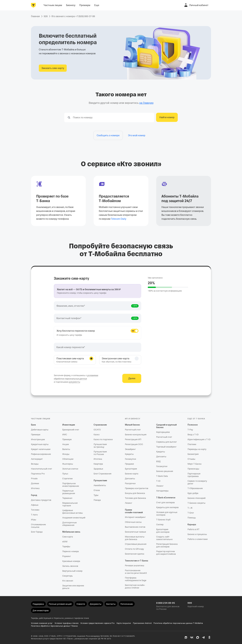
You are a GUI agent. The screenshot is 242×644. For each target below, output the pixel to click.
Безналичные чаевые (135, 532)
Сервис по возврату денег (197, 482)
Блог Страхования (102, 474)
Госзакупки (130, 459)
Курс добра (193, 493)
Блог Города (37, 532)
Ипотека (35, 488)
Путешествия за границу (100, 446)
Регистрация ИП (133, 439)
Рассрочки (130, 483)
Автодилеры (162, 491)
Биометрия (193, 454)
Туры (96, 495)
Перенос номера (71, 551)
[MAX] (198, 637)
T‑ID (158, 481)
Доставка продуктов (41, 500)
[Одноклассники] (209, 637)
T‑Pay (190, 430)
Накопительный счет (42, 469)
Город (34, 495)
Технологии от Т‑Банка (136, 561)
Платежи (192, 444)
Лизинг (129, 503)
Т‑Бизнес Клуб (163, 520)
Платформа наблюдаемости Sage (136, 579)
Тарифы (66, 546)
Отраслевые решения (136, 544)
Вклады (35, 464)
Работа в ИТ (193, 529)
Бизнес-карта (132, 474)
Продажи (129, 464)
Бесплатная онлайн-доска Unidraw (135, 586)
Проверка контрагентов (137, 488)
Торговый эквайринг (166, 447)
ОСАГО (97, 430)
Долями (35, 483)
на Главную (146, 103)
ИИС (65, 435)
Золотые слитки (70, 469)
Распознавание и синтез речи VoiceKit (136, 572)
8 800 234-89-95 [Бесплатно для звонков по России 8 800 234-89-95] (166, 603)
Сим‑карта (68, 537)
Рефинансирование (41, 454)
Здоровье (98, 469)
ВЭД (158, 461)
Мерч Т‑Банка (194, 464)
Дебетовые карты (40, 430)
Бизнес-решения (165, 471)
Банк (33, 425)
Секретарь (68, 576)
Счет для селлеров (165, 502)
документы (75, 382)
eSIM (65, 542)
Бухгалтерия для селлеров (163, 531)
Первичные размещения (69, 492)
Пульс (65, 474)
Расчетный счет (133, 430)
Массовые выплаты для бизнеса (135, 538)
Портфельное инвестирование (71, 485)
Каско (97, 435)
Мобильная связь (71, 532)
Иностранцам (38, 439)
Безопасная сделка (135, 554)
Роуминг (67, 556)
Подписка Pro (38, 474)
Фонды (66, 454)
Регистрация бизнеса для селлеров (167, 545)
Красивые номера (71, 561)
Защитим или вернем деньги (73, 587)
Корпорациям (163, 432)
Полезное (193, 425)
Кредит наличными (41, 449)
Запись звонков (70, 566)
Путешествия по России (100, 453)
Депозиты (130, 479)
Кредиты (129, 454)
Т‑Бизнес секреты (196, 503)
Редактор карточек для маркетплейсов (166, 553)
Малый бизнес (132, 425)
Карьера (192, 524)
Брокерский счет (71, 430)
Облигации (68, 459)
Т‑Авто (34, 515)
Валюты (66, 449)
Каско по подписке (103, 439)
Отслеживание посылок (38, 526)
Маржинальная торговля (70, 504)
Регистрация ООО (134, 444)
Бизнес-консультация (136, 435)
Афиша (35, 505)
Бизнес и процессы (197, 534)
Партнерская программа (194, 475)
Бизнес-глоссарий (197, 498)
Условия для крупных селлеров (167, 514)
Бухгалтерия (131, 469)
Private (34, 479)
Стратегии (67, 479)
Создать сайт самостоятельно (164, 538)
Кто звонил (68, 581)
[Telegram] (204, 637)
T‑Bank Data (162, 476)
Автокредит (37, 459)
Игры (34, 520)
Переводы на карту (197, 449)
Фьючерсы (68, 464)
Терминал (67, 498)
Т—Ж (190, 508)
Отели (97, 490)
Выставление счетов (135, 527)
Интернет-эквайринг (135, 517)
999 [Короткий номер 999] (190, 603)
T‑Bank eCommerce (166, 498)
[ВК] (192, 637)
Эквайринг (130, 449)
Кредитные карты (40, 444)
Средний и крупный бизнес (166, 426)
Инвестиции (69, 425)
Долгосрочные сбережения (69, 524)
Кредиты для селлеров (167, 507)
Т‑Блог (191, 513)
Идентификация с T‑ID (199, 439)
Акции (66, 444)
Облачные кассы (133, 522)
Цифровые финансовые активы (72, 512)
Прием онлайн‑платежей (134, 511)
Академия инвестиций (74, 518)
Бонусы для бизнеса (135, 493)
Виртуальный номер (72, 571)
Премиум (36, 435)
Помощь (192, 518)
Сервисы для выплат (166, 442)
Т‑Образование (195, 488)
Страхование (100, 425)
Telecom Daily (119, 219)
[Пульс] (186, 637)
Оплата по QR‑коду (134, 549)
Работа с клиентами (198, 539)
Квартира (98, 464)
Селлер (160, 524)
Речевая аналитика (135, 566)
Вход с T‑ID (193, 435)
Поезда (97, 500)
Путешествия (100, 480)
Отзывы (191, 459)
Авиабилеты (100, 485)
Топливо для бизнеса (135, 498)
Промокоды (193, 469)
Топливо (35, 510)
